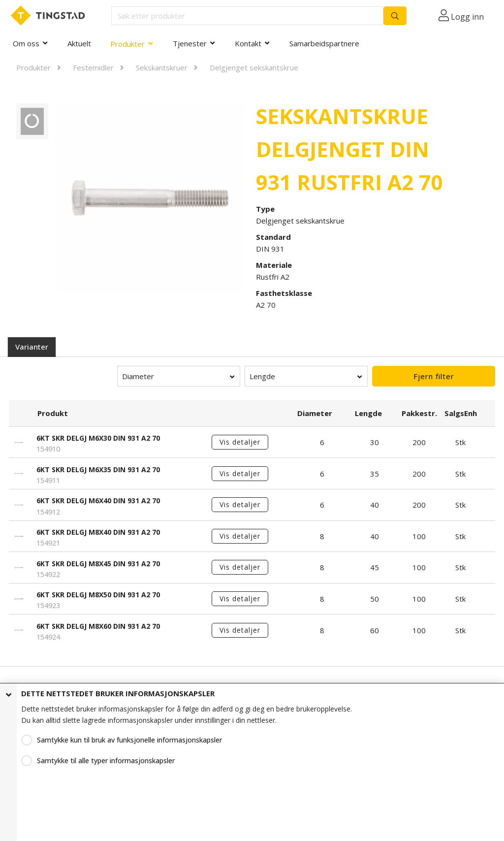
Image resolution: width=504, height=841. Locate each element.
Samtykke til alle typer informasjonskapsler (106, 760)
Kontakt (248, 43)
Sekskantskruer (162, 67)
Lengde (262, 376)
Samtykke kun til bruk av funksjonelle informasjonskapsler (129, 740)
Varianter (32, 347)
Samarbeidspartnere (324, 43)
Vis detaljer (240, 442)
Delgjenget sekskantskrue (254, 67)
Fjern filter (434, 376)
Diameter (138, 376)
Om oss (26, 43)
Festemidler (93, 67)
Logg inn (467, 17)
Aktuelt (79, 43)
